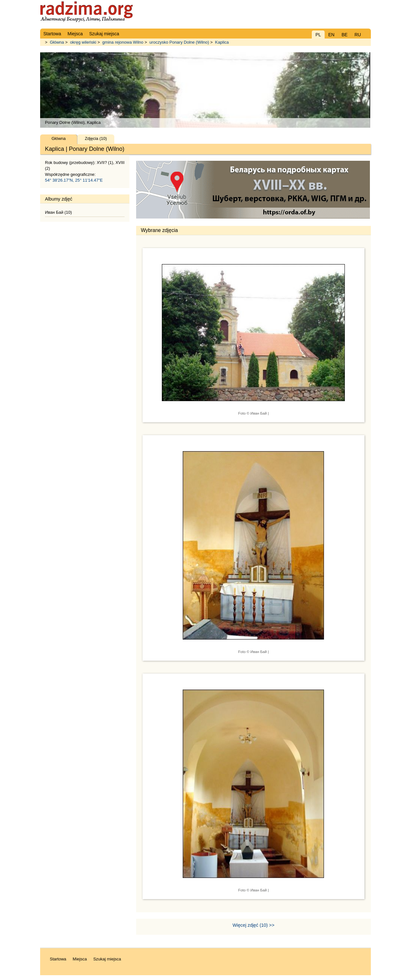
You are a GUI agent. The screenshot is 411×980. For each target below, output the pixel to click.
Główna (57, 42)
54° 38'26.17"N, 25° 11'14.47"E (74, 180)
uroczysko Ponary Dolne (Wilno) (179, 42)
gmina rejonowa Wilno (123, 42)
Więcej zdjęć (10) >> (253, 925)
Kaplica (222, 42)
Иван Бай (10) (58, 212)
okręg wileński (83, 42)
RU (358, 35)
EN (331, 35)
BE (345, 35)
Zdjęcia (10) (96, 138)
